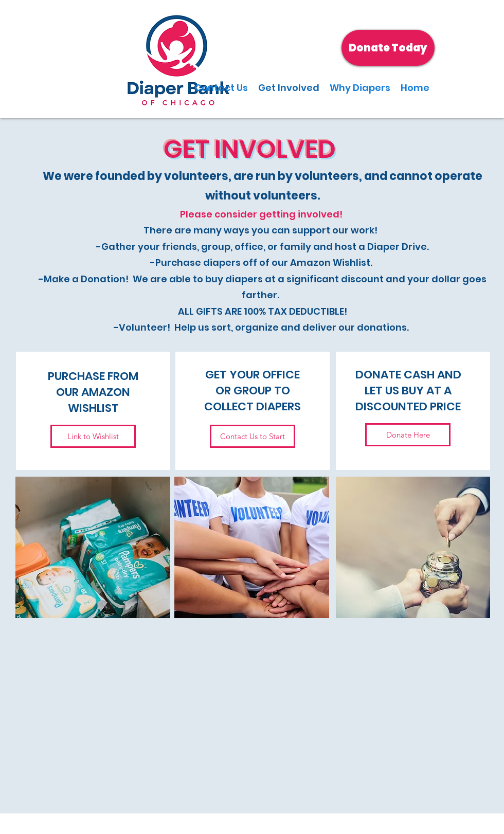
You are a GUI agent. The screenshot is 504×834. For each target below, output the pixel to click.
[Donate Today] (388, 48)
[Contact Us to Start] (253, 436)
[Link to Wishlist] (93, 436)
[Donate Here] (408, 435)
